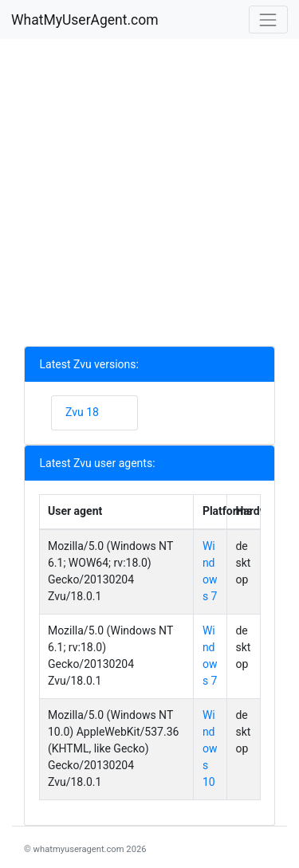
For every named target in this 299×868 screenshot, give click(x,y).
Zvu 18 (82, 412)
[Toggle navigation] (268, 20)
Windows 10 (210, 748)
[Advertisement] (149, 196)
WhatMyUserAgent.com (85, 20)
